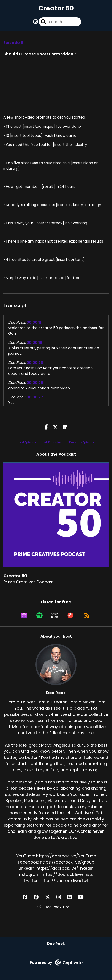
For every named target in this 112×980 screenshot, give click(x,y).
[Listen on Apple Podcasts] (24, 615)
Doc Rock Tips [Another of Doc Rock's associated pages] (53, 907)
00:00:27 (35, 397)
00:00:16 (34, 343)
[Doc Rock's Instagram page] (61, 897)
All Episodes (53, 442)
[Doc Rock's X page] (50, 897)
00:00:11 (34, 322)
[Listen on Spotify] (39, 615)
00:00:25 (35, 383)
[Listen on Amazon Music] (55, 615)
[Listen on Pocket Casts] (70, 615)
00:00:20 (35, 363)
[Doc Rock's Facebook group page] (39, 897)
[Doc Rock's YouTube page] (84, 897)
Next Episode (27, 442)
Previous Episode (82, 442)
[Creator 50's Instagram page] (36, 22)
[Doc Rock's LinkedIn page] (72, 897)
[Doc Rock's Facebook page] (28, 897)
